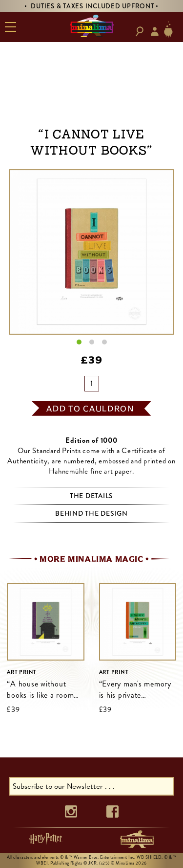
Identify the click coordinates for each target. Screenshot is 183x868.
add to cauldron (90, 409)
